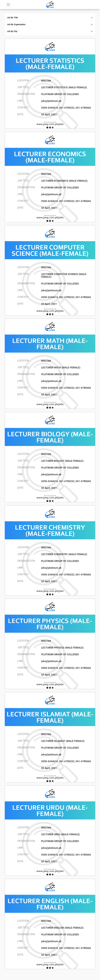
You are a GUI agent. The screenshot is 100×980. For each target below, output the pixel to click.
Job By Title (12, 18)
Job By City (12, 31)
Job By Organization (16, 24)
